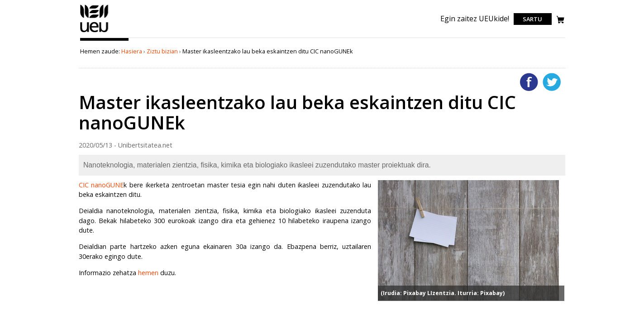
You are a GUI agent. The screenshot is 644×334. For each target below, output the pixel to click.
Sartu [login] (532, 19)
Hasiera (132, 51)
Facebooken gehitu (529, 82)
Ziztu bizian (162, 51)
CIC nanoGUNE (101, 185)
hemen (148, 273)
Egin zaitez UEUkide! (475, 19)
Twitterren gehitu (552, 82)
